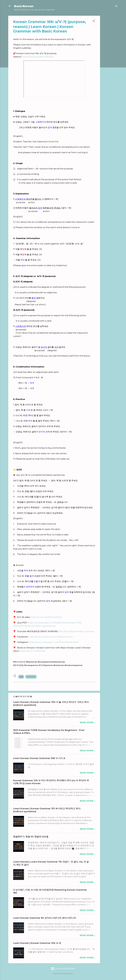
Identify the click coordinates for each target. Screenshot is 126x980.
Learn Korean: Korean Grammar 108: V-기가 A (39, 758)
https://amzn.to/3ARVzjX (33, 651)
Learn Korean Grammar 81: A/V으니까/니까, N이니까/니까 (45, 918)
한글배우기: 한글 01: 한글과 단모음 (31, 837)
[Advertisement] (110, 52)
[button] (94, 21)
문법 (21, 677)
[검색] (116, 7)
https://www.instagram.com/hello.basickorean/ (54, 642)
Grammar (31, 677)
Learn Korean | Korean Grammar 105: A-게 (37, 943)
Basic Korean (24, 6)
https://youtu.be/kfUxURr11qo (38, 57)
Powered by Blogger (63, 969)
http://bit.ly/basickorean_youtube (76, 631)
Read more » (87, 722)
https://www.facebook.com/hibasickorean (51, 637)
